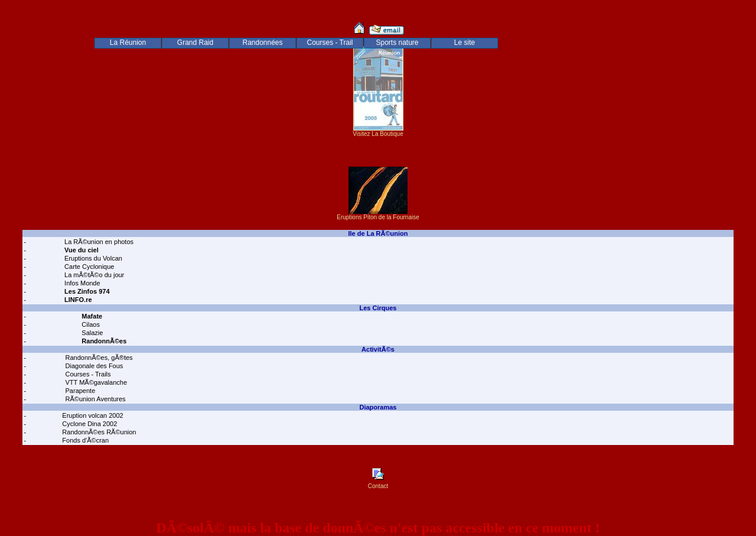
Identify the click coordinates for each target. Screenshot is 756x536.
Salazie (91, 333)
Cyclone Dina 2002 (89, 424)
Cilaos (90, 324)
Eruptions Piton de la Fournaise (378, 215)
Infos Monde (82, 283)
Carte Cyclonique (88, 267)
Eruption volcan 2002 (92, 415)
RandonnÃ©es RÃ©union (98, 432)
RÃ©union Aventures (94, 399)
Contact (378, 483)
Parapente (79, 391)
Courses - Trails (87, 374)
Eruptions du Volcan (92, 258)
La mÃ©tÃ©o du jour (93, 275)
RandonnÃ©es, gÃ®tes (98, 358)
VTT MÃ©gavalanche (95, 382)
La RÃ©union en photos (98, 242)
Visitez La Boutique (378, 131)
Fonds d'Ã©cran (84, 440)
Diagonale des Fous (93, 366)
